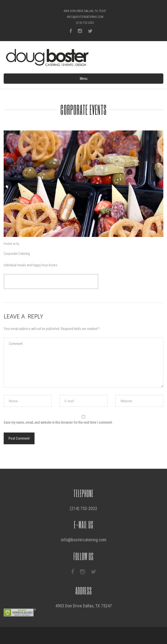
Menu (84, 79)
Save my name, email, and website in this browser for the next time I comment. (58, 422)
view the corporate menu (51, 281)
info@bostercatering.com (85, 17)
